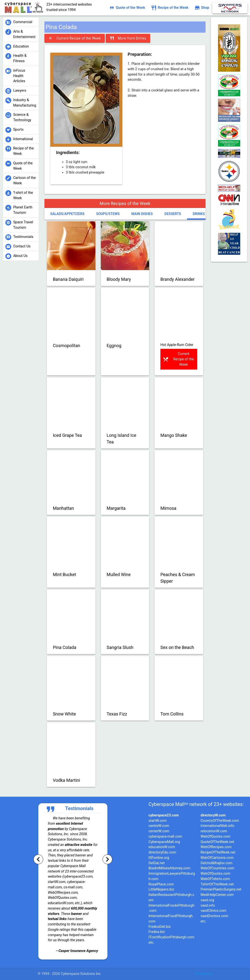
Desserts (173, 214)
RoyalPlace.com (161, 884)
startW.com (158, 821)
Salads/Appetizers (67, 214)
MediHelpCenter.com (217, 895)
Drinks (199, 214)
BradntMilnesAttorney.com (169, 868)
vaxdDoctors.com (214, 916)
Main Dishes (142, 214)
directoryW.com (213, 815)
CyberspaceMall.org (164, 842)
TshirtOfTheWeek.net (217, 884)
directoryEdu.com (162, 852)
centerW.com (159, 831)
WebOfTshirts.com (215, 879)
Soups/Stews (108, 214)
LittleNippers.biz (161, 889)
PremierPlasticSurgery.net (221, 889)
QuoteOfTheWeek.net (218, 842)
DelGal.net (156, 863)
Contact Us (204, 974)
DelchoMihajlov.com (217, 863)
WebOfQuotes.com (216, 837)
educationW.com (162, 847)
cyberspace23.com (164, 815)
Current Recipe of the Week (75, 38)
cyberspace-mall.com (165, 837)
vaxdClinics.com (214, 911)
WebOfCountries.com (218, 868)
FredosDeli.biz (160, 927)
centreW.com (159, 826)
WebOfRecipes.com (216, 847)
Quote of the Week (127, 8)
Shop (202, 8)
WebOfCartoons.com (217, 858)
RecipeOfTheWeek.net (218, 852)
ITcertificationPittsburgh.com (171, 937)
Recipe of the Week (170, 8)
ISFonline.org (159, 858)
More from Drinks (128, 38)
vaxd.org (207, 900)
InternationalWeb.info (218, 826)
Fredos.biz (157, 932)
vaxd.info (208, 906)
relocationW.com (214, 831)
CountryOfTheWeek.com (220, 821)
